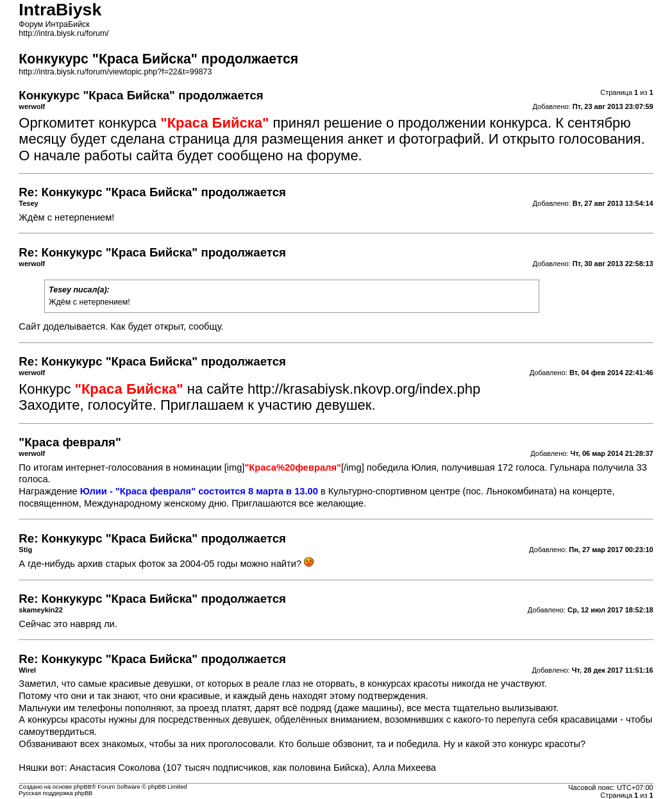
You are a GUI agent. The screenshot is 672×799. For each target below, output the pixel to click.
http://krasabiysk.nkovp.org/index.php (364, 389)
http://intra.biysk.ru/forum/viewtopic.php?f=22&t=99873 (115, 72)
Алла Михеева (404, 768)
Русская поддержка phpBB (55, 793)
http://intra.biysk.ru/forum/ (64, 33)
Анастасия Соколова (115, 768)
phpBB (83, 787)
